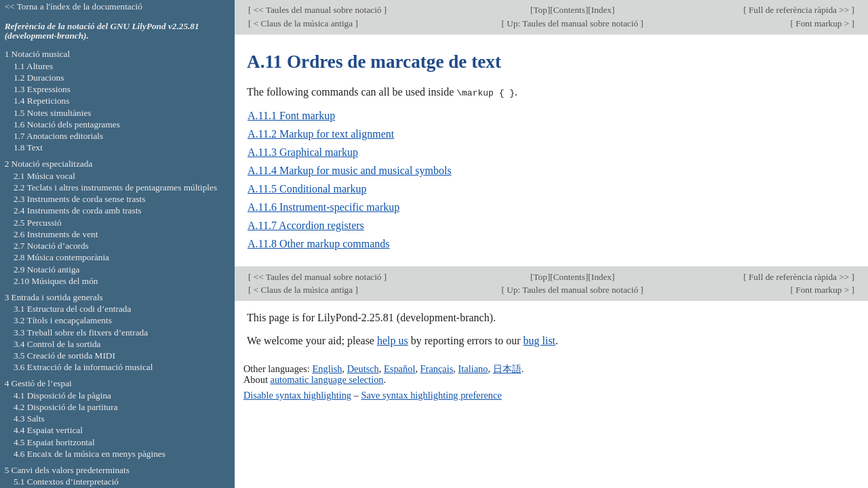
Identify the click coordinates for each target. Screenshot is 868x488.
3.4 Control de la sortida (57, 344)
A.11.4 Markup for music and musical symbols (350, 170)
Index (601, 10)
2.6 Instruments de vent (56, 234)
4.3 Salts (29, 419)
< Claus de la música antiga (303, 23)
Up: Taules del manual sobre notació (572, 23)
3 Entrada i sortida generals (54, 297)
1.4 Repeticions (42, 101)
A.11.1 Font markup (291, 116)
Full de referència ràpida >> (799, 10)
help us (393, 341)
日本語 (507, 368)
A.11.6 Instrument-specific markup (323, 207)
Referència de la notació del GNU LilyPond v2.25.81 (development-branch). (102, 31)
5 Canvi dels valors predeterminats (67, 470)
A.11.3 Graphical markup (303, 152)
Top (540, 10)
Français (437, 368)
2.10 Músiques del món (56, 281)
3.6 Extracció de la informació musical (83, 367)
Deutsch (363, 368)
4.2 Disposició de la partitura (66, 407)
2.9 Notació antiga (47, 269)
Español (399, 368)
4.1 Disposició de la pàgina (62, 395)
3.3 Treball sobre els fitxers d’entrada (81, 332)
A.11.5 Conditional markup (307, 189)
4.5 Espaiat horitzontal (54, 442)
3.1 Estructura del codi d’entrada (73, 309)
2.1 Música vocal (44, 176)
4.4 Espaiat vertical (48, 430)
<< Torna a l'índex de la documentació (74, 6)
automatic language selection (327, 379)
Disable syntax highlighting (297, 394)
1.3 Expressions (42, 89)
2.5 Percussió (38, 223)
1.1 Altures (33, 66)
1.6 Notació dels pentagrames (67, 124)
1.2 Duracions (39, 78)
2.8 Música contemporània (61, 257)
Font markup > (823, 23)
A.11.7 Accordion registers (306, 225)
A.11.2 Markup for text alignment (321, 134)
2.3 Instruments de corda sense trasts (80, 199)
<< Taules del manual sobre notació (317, 10)
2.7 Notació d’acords (51, 246)
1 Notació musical (38, 54)
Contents (569, 10)
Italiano (473, 368)
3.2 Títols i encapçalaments (63, 320)
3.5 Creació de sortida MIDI (64, 355)
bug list (539, 341)
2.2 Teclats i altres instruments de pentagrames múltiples (115, 187)
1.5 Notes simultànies (53, 113)
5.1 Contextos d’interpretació (66, 482)
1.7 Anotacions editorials (58, 136)
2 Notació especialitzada (49, 164)
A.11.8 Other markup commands (319, 244)
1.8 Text (28, 147)
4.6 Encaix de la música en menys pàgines (90, 454)
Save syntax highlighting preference (431, 394)
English (327, 368)
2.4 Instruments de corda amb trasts (78, 210)
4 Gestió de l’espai (38, 383)
